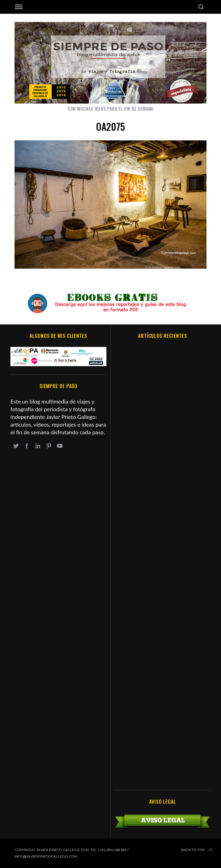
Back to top (197, 850)
